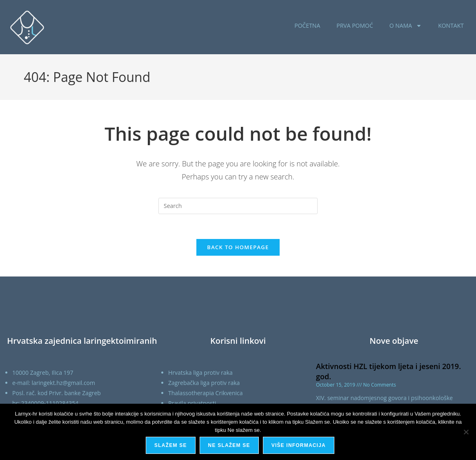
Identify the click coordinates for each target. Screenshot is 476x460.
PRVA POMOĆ (355, 25)
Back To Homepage (238, 247)
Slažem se (170, 445)
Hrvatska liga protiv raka (200, 373)
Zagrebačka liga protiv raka (204, 383)
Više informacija (299, 445)
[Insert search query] (238, 206)
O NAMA (406, 26)
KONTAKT (451, 25)
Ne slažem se (229, 445)
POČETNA (307, 25)
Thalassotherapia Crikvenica (206, 393)
